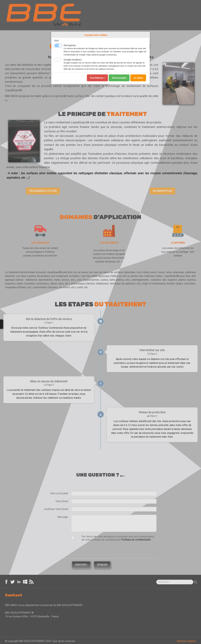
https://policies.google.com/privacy (102, 55)
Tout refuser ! (97, 78)
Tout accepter (119, 78)
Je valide (138, 78)
